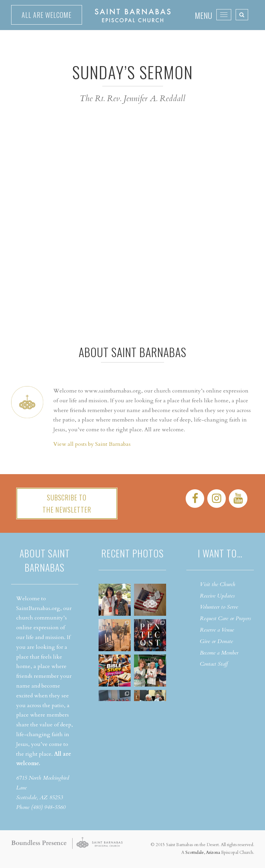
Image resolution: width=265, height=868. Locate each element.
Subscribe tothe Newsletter (67, 503)
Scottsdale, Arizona (203, 852)
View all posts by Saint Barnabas (92, 444)
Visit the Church (218, 584)
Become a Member (219, 653)
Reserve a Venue (217, 630)
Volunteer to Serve (219, 607)
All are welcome (47, 15)
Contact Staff (214, 664)
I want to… (220, 553)
